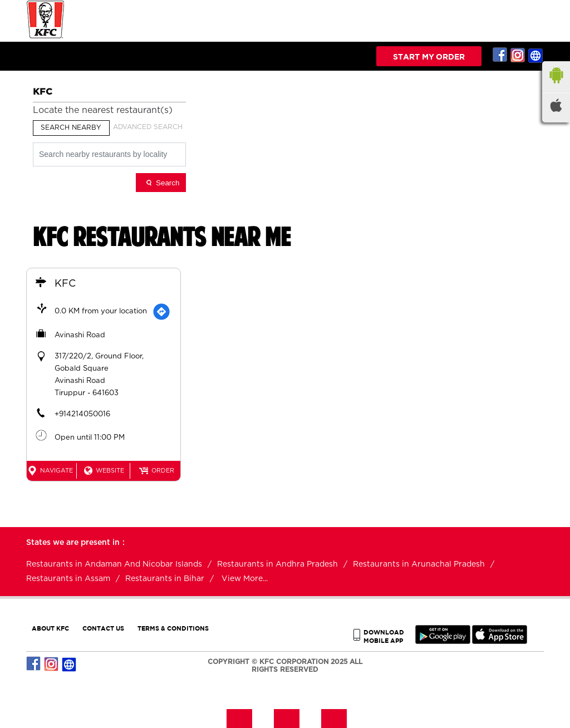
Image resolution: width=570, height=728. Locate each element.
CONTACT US (103, 628)
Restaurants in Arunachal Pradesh (419, 564)
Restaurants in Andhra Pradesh (277, 564)
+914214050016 (82, 414)
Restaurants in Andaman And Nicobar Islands (114, 564)
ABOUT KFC (50, 628)
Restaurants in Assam (68, 579)
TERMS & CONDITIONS (173, 628)
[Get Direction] (161, 312)
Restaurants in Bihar (165, 579)
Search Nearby (71, 127)
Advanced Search (148, 127)
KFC (65, 284)
